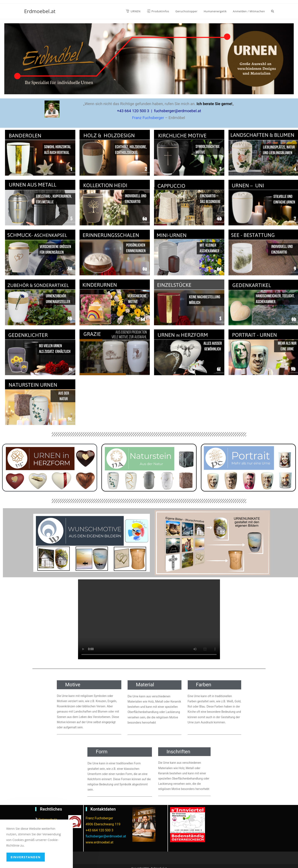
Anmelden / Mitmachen (249, 11)
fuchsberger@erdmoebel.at (106, 836)
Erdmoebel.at (40, 11)
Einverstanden (26, 857)
